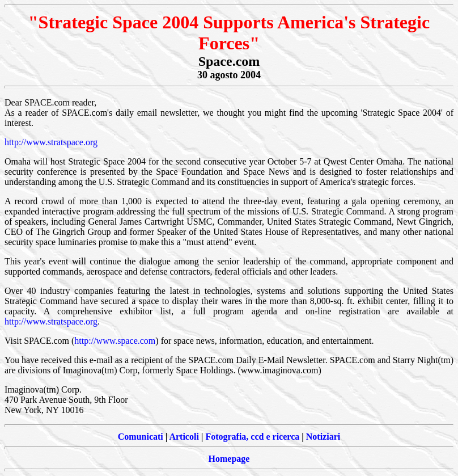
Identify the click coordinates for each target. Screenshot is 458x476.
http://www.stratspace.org (51, 142)
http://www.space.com (115, 341)
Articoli (184, 437)
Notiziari (323, 437)
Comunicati (141, 437)
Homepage (229, 459)
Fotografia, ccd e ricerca (252, 437)
